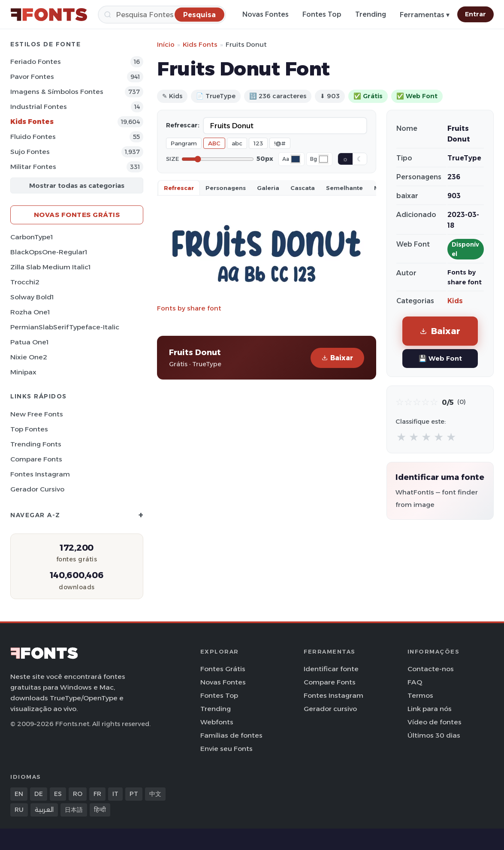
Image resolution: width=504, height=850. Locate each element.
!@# (280, 143)
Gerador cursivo (37, 489)
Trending (371, 14)
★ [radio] (401, 437)
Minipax (23, 372)
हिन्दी (100, 810)
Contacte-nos (431, 669)
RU (19, 810)
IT (115, 794)
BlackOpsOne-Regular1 (49, 252)
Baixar (337, 358)
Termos (420, 695)
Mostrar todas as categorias (77, 185)
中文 (155, 794)
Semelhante (344, 188)
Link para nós (430, 709)
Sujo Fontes (30, 152)
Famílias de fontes (231, 735)
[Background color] (323, 159)
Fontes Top (322, 14)
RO (78, 794)
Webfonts (217, 722)
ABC (214, 143)
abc (237, 143)
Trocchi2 (25, 282)
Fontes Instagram (40, 474)
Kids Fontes (32, 122)
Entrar (475, 14)
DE (39, 794)
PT (134, 794)
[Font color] (296, 159)
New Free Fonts (37, 414)
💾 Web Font (440, 358)
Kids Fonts (200, 44)
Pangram (184, 143)
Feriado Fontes (36, 62)
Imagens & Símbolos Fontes (57, 92)
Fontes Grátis (223, 669)
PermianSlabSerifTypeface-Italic (65, 327)
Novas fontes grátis (77, 215)
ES (58, 794)
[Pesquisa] (162, 15)
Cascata (303, 188)
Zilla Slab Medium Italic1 (50, 267)
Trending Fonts (36, 444)
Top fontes (29, 429)
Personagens (226, 188)
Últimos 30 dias (434, 735)
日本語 (74, 810)
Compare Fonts (36, 459)
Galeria (268, 188)
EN (19, 794)
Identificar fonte (331, 669)
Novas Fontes (266, 14)
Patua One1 (29, 342)
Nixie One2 (29, 357)
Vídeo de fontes (435, 722)
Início (166, 44)
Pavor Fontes (32, 77)
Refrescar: (183, 125)
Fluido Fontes (33, 137)
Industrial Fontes (39, 107)
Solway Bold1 (32, 297)
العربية (44, 810)
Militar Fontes (33, 167)
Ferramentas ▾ (425, 15)
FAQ (415, 682)
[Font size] (218, 159)
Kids (455, 301)
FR (97, 794)
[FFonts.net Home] (49, 15)
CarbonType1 (32, 237)
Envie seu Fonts (226, 749)
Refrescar (179, 188)
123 (258, 143)
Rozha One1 (30, 312)
